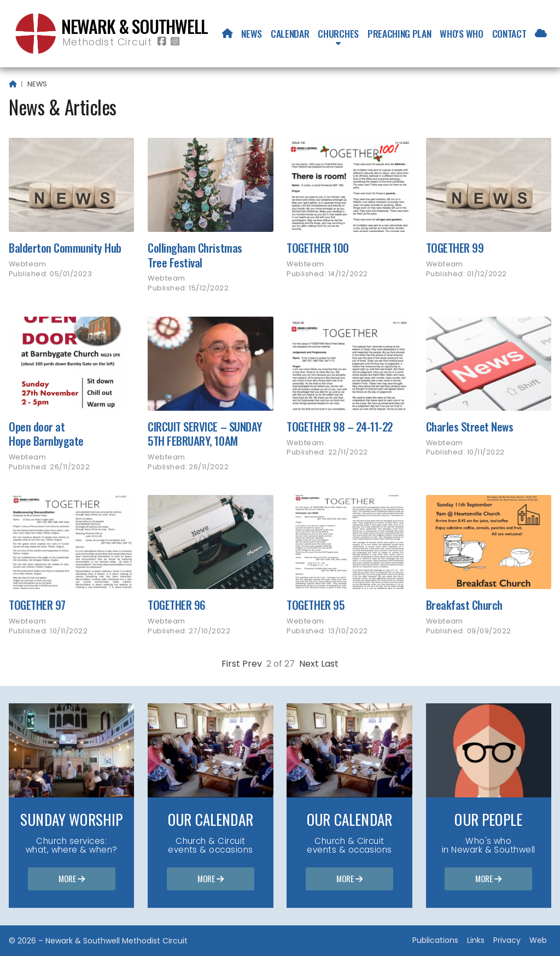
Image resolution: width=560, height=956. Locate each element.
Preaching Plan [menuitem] (399, 33)
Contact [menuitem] (509, 33)
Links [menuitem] (476, 940)
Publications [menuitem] (435, 940)
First (231, 664)
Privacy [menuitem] (507, 940)
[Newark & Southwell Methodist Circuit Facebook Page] (162, 42)
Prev (252, 664)
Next (309, 664)
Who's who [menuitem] (461, 33)
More (72, 879)
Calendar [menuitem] (290, 33)
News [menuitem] (252, 33)
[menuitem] (227, 33)
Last (330, 664)
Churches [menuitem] (338, 33)
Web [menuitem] (538, 940)
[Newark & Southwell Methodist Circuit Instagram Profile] (175, 42)
